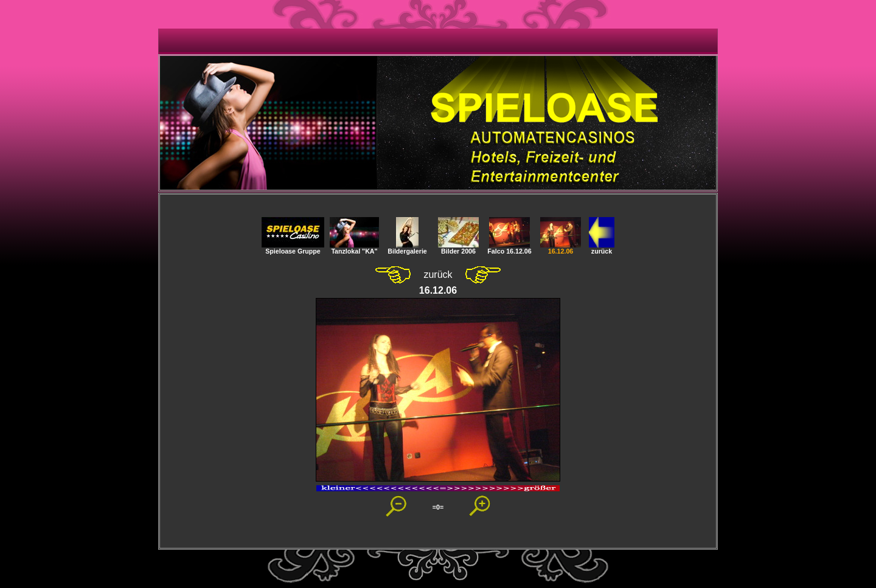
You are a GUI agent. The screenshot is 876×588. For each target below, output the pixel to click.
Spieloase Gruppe (293, 248)
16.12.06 (561, 248)
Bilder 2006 (458, 248)
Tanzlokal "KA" (354, 248)
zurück (602, 248)
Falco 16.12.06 (509, 248)
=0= (438, 507)
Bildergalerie (407, 248)
